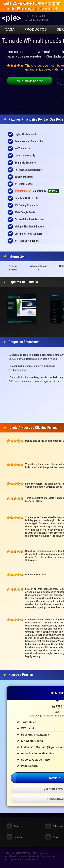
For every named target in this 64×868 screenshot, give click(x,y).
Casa (10, 29)
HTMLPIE (57, 693)
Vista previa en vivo (25, 81)
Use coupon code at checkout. (32, 6)
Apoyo (56, 837)
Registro (18, 837)
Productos (36, 29)
